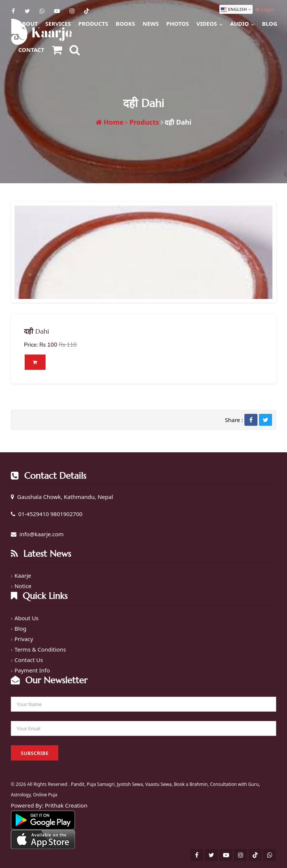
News (150, 24)
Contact (31, 50)
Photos (178, 24)
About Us (27, 617)
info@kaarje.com (42, 534)
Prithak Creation (66, 805)
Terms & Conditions (40, 649)
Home (110, 122)
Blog (270, 24)
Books (126, 24)
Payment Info (32, 669)
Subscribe (35, 753)
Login (265, 9)
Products (93, 24)
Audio (242, 23)
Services (58, 24)
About (28, 24)
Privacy (24, 638)
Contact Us (29, 659)
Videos (210, 23)
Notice (23, 586)
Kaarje (23, 575)
